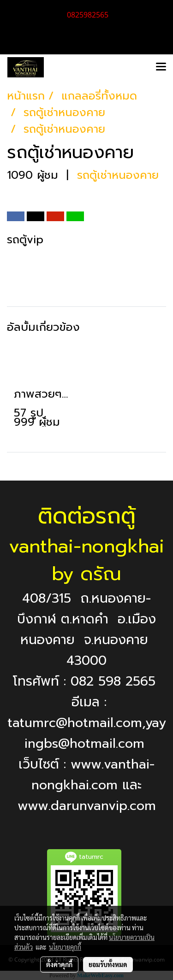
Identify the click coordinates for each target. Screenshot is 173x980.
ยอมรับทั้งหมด (108, 964)
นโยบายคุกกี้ (65, 947)
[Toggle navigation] (161, 67)
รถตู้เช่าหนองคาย (118, 175)
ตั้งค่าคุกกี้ (59, 964)
